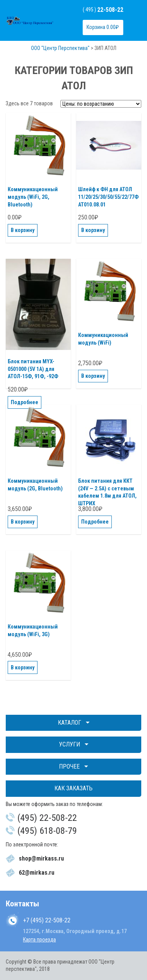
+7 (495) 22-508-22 (47, 920)
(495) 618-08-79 (47, 831)
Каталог (69, 723)
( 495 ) (103, 10)
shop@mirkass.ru (41, 858)
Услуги (69, 744)
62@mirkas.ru (37, 873)
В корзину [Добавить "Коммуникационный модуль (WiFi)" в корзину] (93, 376)
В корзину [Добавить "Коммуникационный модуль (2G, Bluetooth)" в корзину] (23, 522)
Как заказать (73, 788)
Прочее (69, 766)
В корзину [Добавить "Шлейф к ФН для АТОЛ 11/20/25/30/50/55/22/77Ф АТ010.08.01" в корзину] (93, 230)
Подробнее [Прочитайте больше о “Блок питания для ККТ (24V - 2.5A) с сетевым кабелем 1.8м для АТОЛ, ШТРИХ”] (95, 522)
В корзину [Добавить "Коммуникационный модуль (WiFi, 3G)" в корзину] (23, 667)
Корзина (103, 27)
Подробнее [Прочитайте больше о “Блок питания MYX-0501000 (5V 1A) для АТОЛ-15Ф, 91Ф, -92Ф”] (24, 402)
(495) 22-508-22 (47, 818)
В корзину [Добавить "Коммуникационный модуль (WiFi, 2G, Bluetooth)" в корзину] (23, 230)
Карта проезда (39, 940)
